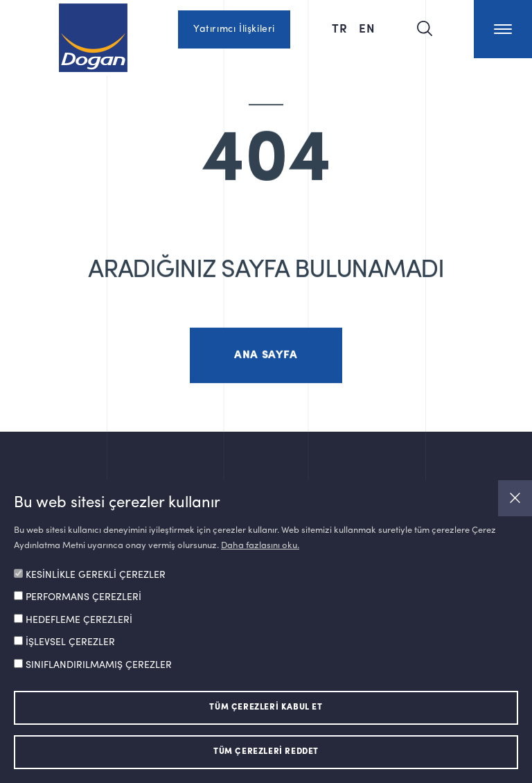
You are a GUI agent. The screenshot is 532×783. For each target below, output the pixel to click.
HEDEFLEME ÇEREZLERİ (79, 620)
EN (367, 28)
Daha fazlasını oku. (260, 546)
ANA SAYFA (266, 364)
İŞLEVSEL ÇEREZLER (70, 642)
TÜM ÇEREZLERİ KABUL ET (266, 707)
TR (340, 28)
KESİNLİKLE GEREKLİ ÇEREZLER (96, 575)
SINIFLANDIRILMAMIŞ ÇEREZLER (99, 665)
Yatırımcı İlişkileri (234, 29)
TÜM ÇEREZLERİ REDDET (266, 752)
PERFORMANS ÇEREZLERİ (83, 597)
